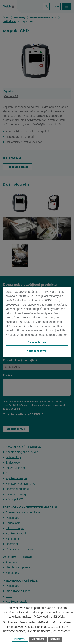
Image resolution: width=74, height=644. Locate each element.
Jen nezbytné (38, 639)
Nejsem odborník (37, 351)
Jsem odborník (37, 342)
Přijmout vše (20, 639)
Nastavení (55, 639)
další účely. (58, 617)
